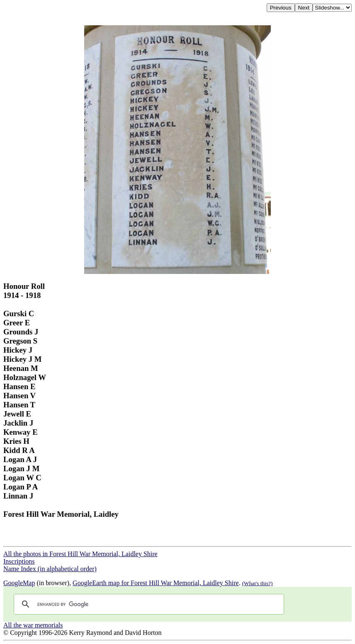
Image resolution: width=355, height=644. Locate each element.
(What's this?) (258, 583)
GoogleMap (19, 583)
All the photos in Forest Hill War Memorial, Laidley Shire (80, 554)
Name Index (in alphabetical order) (50, 569)
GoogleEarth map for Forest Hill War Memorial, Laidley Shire (156, 583)
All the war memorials (33, 625)
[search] (148, 604)
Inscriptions (19, 561)
